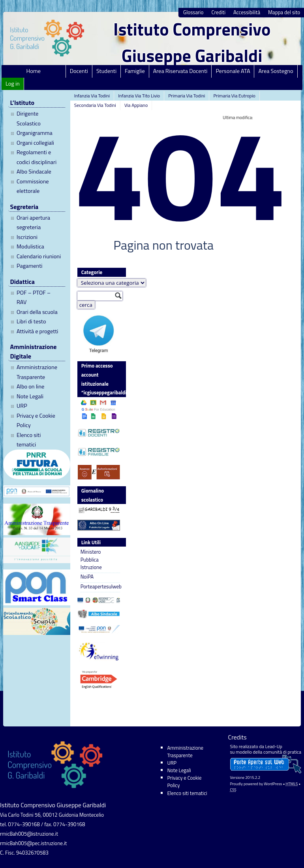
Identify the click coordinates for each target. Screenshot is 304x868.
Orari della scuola (37, 312)
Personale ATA (233, 71)
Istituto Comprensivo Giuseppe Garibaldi (192, 42)
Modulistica (30, 246)
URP (22, 406)
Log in (13, 84)
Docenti (79, 71)
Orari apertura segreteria (33, 222)
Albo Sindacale (34, 172)
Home (34, 71)
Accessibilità (247, 12)
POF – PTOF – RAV (34, 297)
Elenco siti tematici (29, 440)
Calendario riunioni (39, 256)
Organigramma (35, 133)
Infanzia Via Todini (92, 96)
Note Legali (30, 396)
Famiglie (135, 71)
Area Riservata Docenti (180, 71)
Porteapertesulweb (100, 587)
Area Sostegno (276, 71)
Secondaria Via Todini (95, 105)
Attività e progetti (37, 331)
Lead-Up (273, 746)
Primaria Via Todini (187, 96)
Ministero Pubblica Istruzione (91, 560)
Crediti (218, 12)
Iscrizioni (27, 237)
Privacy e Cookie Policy (36, 420)
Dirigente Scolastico (29, 118)
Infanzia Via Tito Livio (139, 96)
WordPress (273, 784)
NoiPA (87, 577)
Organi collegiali (35, 143)
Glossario (193, 12)
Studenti (106, 71)
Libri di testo (31, 321)
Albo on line (30, 386)
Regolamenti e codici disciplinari (37, 157)
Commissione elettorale (33, 186)
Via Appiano (136, 105)
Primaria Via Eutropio (234, 96)
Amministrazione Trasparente (37, 372)
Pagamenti (29, 266)
